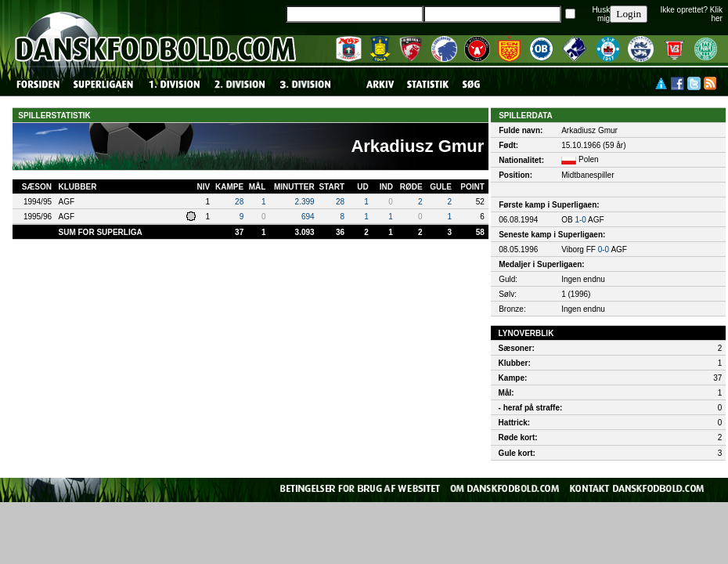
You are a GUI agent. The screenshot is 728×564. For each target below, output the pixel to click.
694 (308, 217)
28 (239, 202)
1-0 (580, 220)
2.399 (305, 202)
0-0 (604, 249)
